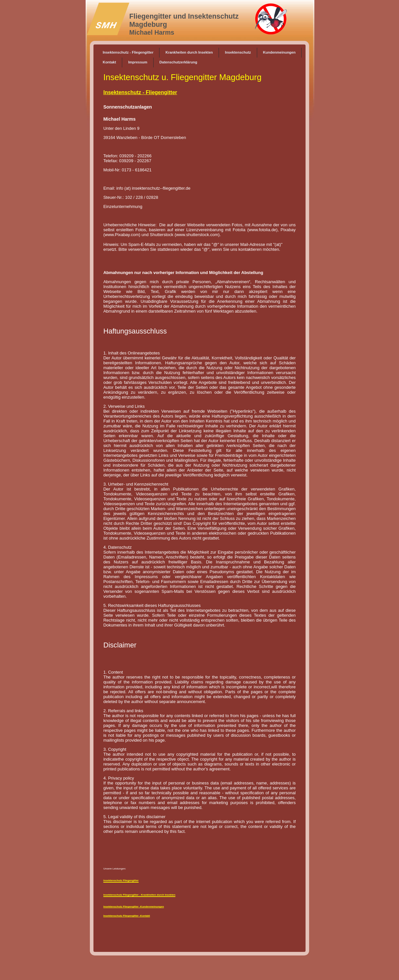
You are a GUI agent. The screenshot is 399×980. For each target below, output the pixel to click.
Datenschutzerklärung (178, 62)
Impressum (138, 62)
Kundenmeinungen (279, 52)
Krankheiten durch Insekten (189, 52)
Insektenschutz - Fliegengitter (128, 52)
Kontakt (109, 62)
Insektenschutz (238, 52)
